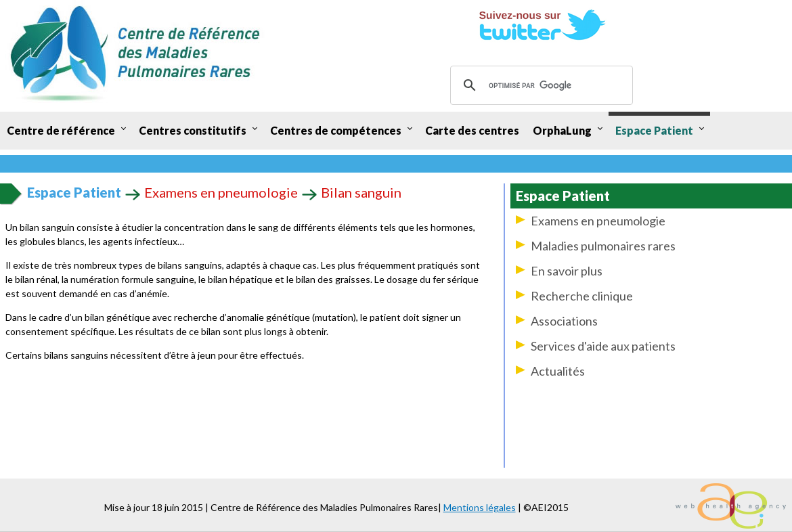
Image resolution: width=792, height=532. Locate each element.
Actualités (558, 371)
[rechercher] (540, 85)
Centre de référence (61, 130)
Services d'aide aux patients (603, 346)
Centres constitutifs (193, 130)
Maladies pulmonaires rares (603, 246)
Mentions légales (480, 507)
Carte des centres (472, 130)
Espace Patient (654, 130)
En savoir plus (567, 271)
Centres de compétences (336, 130)
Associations (564, 321)
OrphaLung (562, 130)
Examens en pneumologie (598, 221)
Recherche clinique (582, 296)
